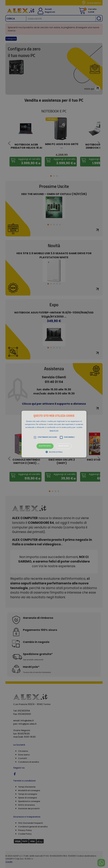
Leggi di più (54, 431)
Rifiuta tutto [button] (64, 446)
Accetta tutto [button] (45, 446)
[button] (54, 434)
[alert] (54, 434)
